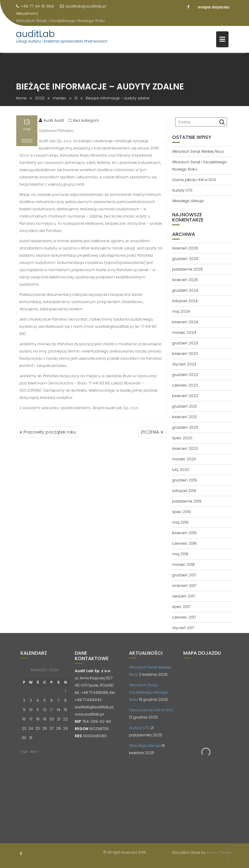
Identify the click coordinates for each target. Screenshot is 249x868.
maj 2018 (180, 554)
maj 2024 (181, 311)
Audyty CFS (182, 190)
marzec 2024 (184, 332)
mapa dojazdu (214, 7)
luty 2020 (181, 470)
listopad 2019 (184, 491)
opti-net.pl (106, 755)
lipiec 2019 (181, 512)
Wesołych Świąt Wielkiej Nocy (198, 151)
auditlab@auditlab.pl (83, 6)
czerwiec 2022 (185, 385)
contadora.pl (100, 763)
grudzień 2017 (184, 575)
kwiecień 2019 (184, 533)
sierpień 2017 (184, 596)
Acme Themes (220, 852)
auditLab (35, 34)
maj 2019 (180, 522)
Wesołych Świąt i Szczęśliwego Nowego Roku (60, 21)
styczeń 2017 (183, 628)
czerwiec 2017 (184, 617)
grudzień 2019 (184, 480)
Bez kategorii (86, 120)
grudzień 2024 (185, 290)
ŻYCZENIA (150, 432)
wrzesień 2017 (184, 586)
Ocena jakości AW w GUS (194, 180)
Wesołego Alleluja (188, 201)
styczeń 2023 (184, 364)
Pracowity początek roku (50, 432)
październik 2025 (188, 269)
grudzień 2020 (185, 427)
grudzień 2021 (184, 406)
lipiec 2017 (181, 607)
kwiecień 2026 (185, 248)
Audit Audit (51, 120)
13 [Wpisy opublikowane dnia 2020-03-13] (52, 715)
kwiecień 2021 (184, 417)
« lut (24, 757)
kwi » (34, 757)
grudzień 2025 (185, 259)
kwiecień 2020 (185, 448)
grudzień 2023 (185, 343)
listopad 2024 (185, 301)
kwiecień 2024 (185, 322)
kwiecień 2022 (185, 396)
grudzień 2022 (185, 375)
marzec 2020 (184, 459)
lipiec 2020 (182, 438)
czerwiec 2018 (184, 543)
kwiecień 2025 (185, 280)
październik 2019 (187, 501)
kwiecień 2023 (185, 354)
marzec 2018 (183, 564)
